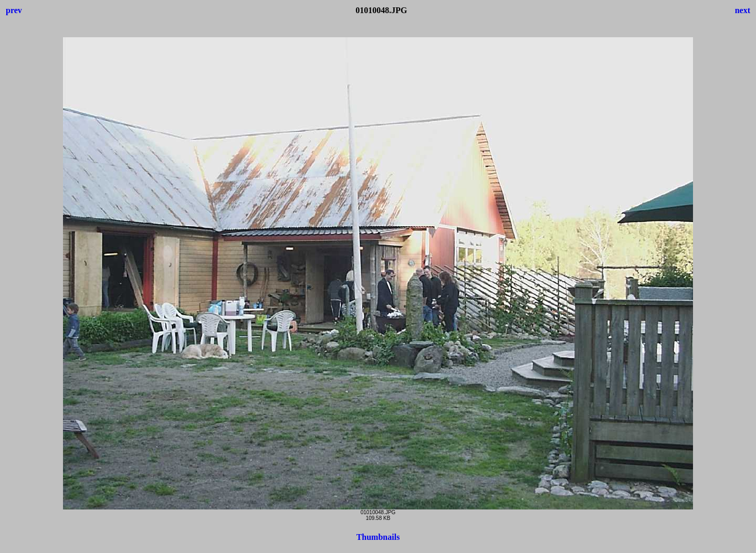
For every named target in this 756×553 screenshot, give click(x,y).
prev (14, 10)
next (743, 10)
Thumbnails (378, 537)
